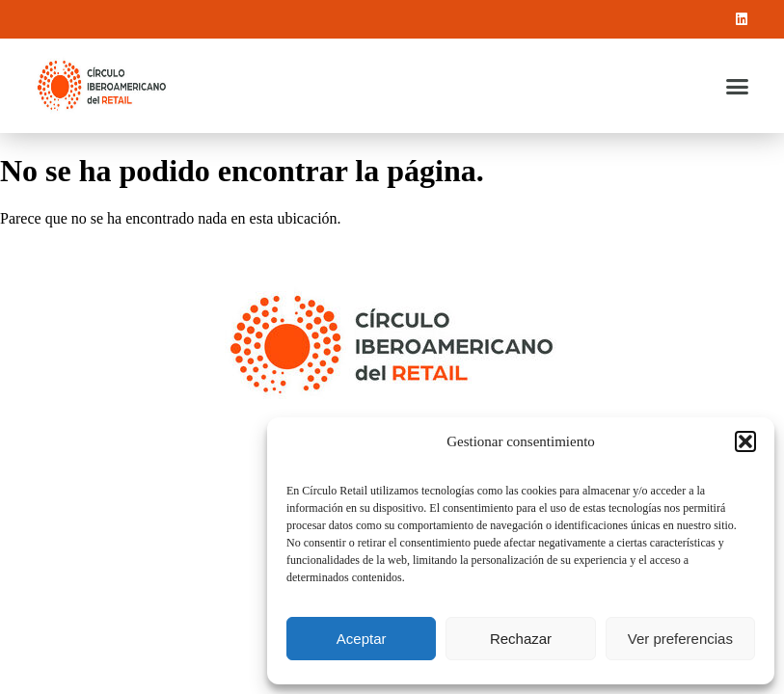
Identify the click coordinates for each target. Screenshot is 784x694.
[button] (745, 441)
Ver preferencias (680, 639)
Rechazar (521, 639)
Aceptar (362, 639)
